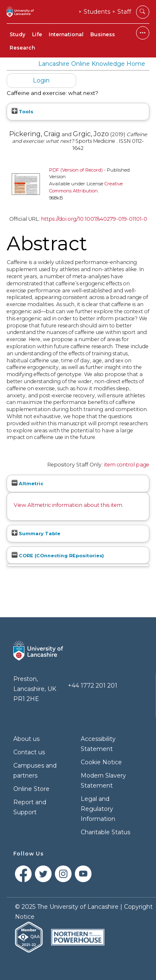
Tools (22, 112)
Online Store (31, 789)
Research (22, 48)
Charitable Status (105, 832)
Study (17, 34)
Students (97, 12)
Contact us (29, 752)
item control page (127, 465)
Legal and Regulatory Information (98, 809)
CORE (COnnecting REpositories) (58, 556)
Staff (124, 12)
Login (41, 80)
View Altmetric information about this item (68, 505)
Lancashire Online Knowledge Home (92, 64)
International (66, 34)
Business (103, 34)
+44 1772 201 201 (93, 686)
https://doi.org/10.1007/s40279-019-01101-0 (94, 219)
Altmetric (27, 484)
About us (26, 739)
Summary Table (36, 534)
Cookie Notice (101, 762)
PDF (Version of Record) (76, 170)
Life (37, 34)
